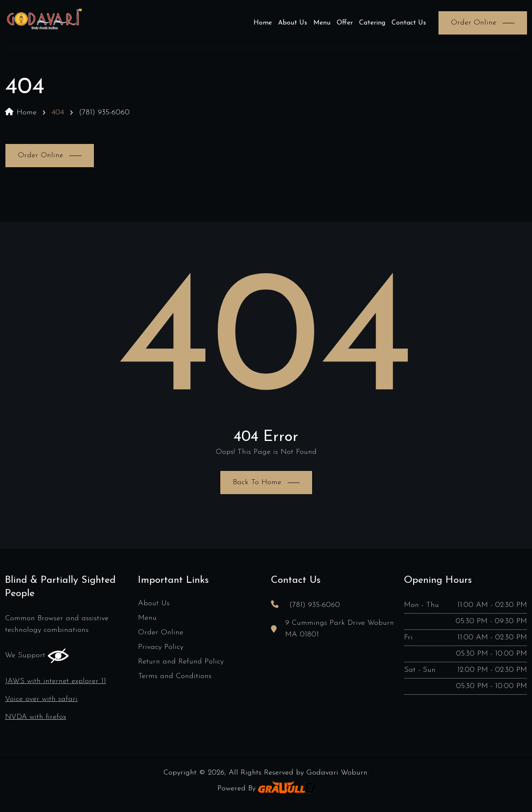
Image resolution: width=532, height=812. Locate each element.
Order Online (161, 633)
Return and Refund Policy (181, 662)
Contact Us (409, 23)
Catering (372, 23)
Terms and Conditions (175, 676)
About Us (293, 23)
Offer (345, 23)
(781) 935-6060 (104, 113)
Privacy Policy (161, 647)
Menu (322, 23)
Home (263, 23)
